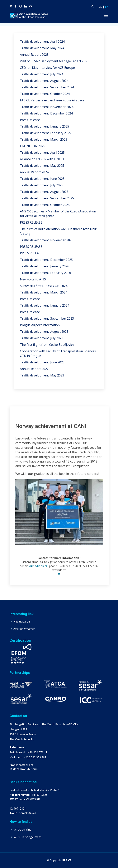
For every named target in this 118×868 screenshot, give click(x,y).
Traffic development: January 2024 (45, 305)
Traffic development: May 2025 (42, 166)
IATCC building (22, 830)
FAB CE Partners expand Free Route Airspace (52, 100)
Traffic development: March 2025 (44, 139)
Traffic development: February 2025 (45, 133)
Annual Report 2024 (34, 172)
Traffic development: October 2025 (45, 205)
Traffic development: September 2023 (47, 318)
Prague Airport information (40, 325)
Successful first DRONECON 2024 (44, 286)
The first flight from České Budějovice (47, 345)
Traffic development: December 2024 (46, 113)
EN (107, 7)
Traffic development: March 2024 (44, 292)
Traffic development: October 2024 (45, 94)
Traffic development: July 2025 (42, 185)
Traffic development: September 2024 (47, 87)
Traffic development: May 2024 (42, 48)
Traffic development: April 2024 (42, 41)
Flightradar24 (22, 622)
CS (100, 7)
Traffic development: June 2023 (42, 362)
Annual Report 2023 (34, 55)
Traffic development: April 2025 (42, 153)
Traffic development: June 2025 (42, 179)
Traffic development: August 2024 (44, 81)
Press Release (30, 120)
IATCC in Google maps (27, 837)
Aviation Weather (24, 629)
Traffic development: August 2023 (44, 332)
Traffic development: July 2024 (42, 74)
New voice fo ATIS (33, 279)
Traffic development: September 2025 (47, 198)
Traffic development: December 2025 (46, 260)
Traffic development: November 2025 (47, 240)
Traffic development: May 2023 (42, 375)
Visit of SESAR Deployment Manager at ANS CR (54, 61)
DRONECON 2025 (33, 146)
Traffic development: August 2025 (44, 192)
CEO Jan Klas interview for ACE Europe (47, 68)
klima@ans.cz (38, 566)
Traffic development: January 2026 (45, 266)
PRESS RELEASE (31, 222)
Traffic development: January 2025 (45, 126)
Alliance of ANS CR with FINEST (42, 159)
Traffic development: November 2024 (47, 107)
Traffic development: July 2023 (42, 338)
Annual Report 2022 (34, 369)
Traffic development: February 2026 (45, 273)
